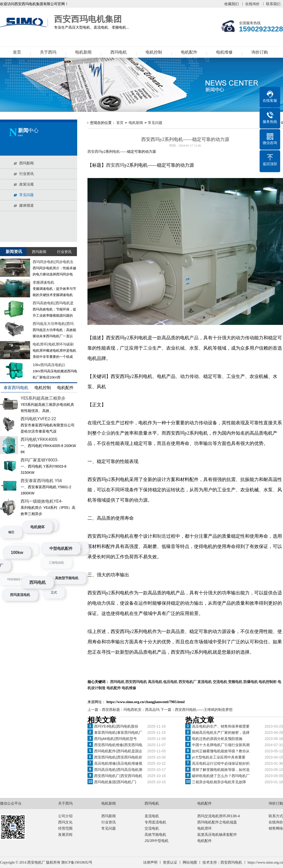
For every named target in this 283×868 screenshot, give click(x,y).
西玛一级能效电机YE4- (42, 501)
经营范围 (65, 828)
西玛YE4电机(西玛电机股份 (116, 726)
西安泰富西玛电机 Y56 (41, 481)
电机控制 (154, 52)
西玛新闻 (109, 816)
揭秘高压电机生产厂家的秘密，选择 (221, 732)
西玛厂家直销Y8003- (40, 460)
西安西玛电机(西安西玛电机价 (118, 757)
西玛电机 (119, 52)
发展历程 (65, 835)
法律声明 (150, 862)
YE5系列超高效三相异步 (43, 398)
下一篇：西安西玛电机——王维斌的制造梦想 (197, 710)
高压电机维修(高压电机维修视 (118, 763)
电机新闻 (83, 52)
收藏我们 (232, 4)
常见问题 (155, 123)
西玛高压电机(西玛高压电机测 (118, 770)
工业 (148, 348)
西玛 (98, 152)
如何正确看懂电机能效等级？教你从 (221, 751)
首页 (17, 52)
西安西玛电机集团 (24, 23)
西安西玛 (115, 165)
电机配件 (189, 52)
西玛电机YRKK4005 (39, 439)
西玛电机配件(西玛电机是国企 (118, 751)
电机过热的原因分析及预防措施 (217, 739)
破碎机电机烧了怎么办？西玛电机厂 (221, 776)
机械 (180, 348)
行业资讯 (109, 822)
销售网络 (276, 828)
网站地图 (190, 862)
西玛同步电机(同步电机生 (53, 262)
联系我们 (273, 4)
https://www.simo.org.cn (265, 862)
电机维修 (224, 52)
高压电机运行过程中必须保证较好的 (221, 763)
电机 (116, 152)
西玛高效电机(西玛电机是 (53, 303)
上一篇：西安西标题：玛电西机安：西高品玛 (124, 710)
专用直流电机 (155, 822)
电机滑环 (205, 828)
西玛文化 (65, 822)
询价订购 (260, 52)
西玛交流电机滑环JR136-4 (219, 816)
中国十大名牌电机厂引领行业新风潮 (221, 745)
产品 (194, 338)
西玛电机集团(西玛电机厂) (115, 782)
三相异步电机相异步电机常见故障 (219, 782)
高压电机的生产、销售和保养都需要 (221, 726)
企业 (106, 433)
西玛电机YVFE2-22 (38, 419)
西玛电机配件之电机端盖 (217, 822)
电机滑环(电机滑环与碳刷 (53, 344)
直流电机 (152, 816)
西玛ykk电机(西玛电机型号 (116, 739)
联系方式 (276, 816)
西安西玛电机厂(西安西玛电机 (118, 776)
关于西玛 (48, 52)
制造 (162, 536)
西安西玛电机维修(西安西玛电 (118, 745)
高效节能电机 (155, 835)
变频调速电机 (43, 282)
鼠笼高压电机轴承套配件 (217, 835)
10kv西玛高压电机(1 (49, 365)
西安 (91, 152)
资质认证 (170, 862)
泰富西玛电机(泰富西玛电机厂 (118, 732)
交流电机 (152, 828)
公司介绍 (65, 816)
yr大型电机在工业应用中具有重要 (219, 757)
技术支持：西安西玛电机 (222, 862)
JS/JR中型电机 (157, 841)
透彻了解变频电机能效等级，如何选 (221, 770)
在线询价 (252, 4)
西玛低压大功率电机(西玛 (53, 324)
